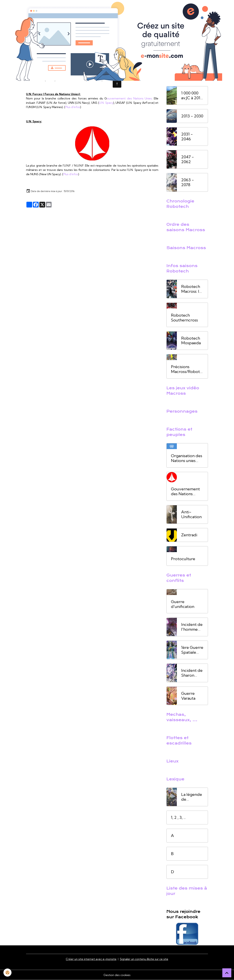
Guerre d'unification (183, 604)
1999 (61, 71)
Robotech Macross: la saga (191, 289)
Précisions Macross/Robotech (187, 369)
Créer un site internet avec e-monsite (91, 959)
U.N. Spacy (106, 103)
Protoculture (183, 559)
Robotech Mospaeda (191, 341)
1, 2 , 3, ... (178, 817)
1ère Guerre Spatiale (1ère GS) (192, 650)
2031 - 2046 (187, 137)
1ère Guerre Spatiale (41, 75)
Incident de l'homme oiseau (192, 627)
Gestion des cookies (117, 975)
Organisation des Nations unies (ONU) (187, 458)
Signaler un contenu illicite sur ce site (144, 959)
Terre (132, 71)
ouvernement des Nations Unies (129, 98)
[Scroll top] (227, 973)
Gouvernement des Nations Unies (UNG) (185, 491)
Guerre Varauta (188, 696)
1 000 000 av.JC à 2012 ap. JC (192, 95)
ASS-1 (50, 71)
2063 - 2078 (188, 182)
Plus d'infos (94, 80)
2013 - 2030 (192, 116)
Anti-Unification (191, 514)
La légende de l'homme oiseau (192, 797)
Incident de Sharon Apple (192, 673)
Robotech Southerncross (184, 318)
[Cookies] (8, 973)
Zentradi (189, 535)
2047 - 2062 (188, 159)
